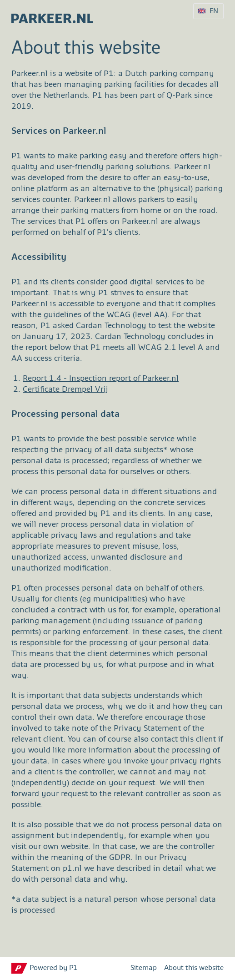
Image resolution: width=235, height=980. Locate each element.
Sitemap (144, 968)
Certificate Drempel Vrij (65, 389)
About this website (194, 968)
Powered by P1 (54, 968)
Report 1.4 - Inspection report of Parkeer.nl (101, 379)
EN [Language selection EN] (214, 11)
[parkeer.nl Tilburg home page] (48, 16)
